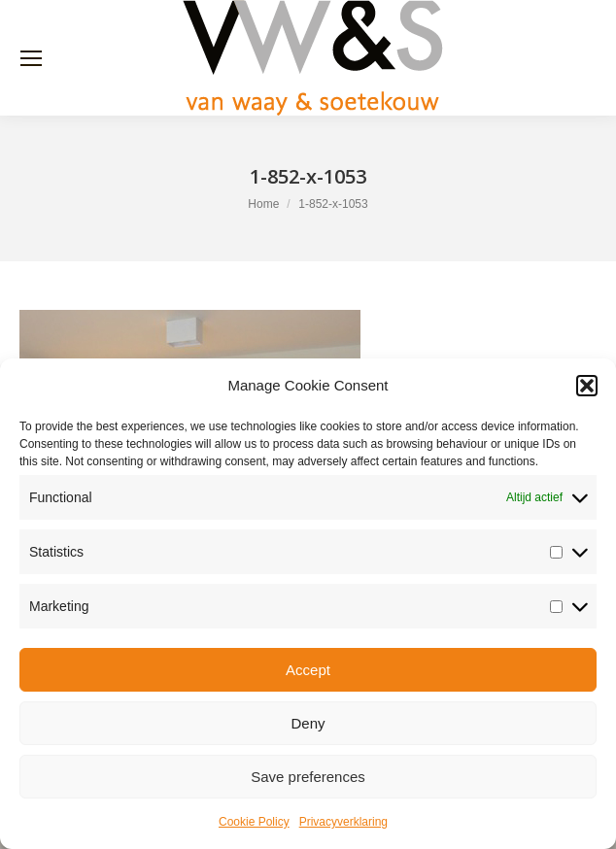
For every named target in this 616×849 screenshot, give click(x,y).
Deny (308, 723)
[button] (587, 386)
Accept (308, 670)
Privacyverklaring (343, 822)
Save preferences (308, 777)
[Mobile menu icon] (31, 58)
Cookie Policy (254, 822)
